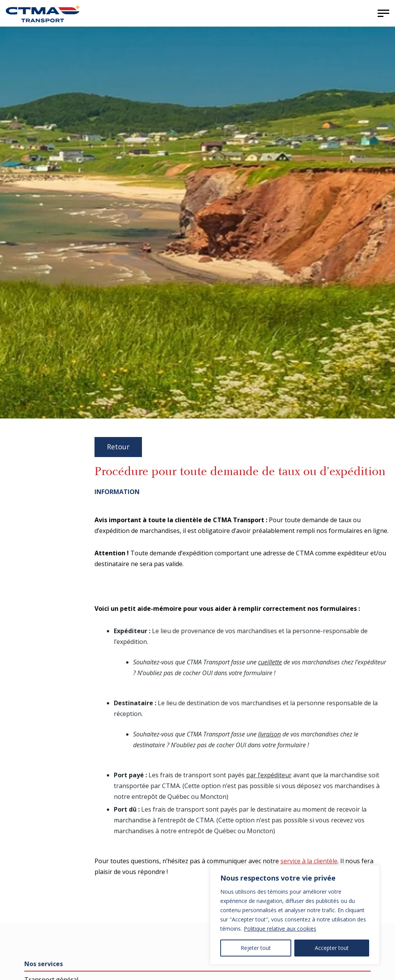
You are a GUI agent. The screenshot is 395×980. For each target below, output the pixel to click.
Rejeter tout (256, 948)
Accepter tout (332, 948)
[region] (295, 915)
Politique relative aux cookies (280, 929)
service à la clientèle (309, 861)
